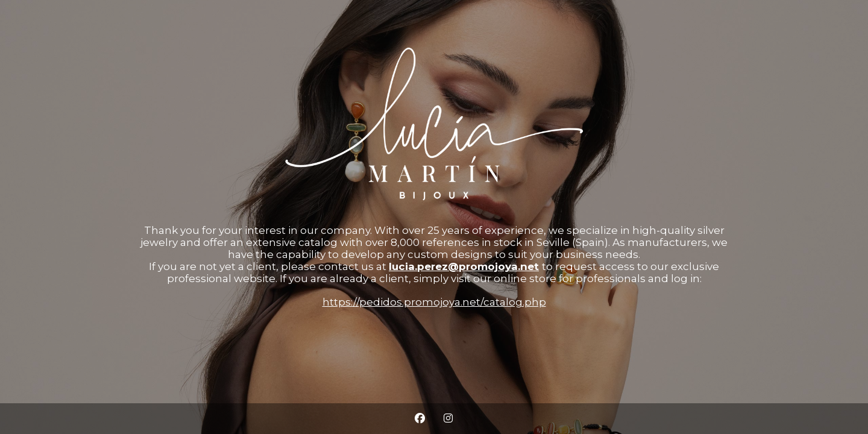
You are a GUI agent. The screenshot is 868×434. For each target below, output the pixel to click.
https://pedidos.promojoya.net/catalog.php (434, 302)
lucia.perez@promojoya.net (464, 266)
